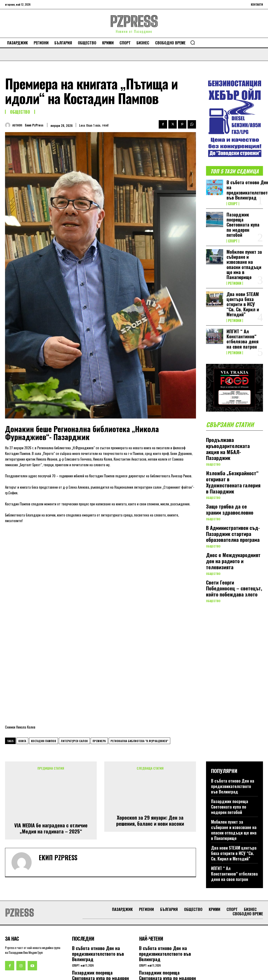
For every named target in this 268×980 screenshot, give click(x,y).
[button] (193, 42)
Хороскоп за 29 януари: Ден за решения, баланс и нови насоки (150, 756)
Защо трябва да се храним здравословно (230, 510)
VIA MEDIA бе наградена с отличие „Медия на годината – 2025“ (51, 764)
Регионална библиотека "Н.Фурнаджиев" (139, 677)
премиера (99, 677)
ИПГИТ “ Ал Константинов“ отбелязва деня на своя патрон (243, 339)
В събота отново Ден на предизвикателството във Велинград (233, 723)
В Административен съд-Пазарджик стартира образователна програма (233, 534)
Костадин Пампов (44, 677)
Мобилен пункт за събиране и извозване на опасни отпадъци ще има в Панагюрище (244, 264)
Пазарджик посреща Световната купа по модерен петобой (243, 225)
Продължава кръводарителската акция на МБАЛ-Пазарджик (228, 449)
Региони (235, 283)
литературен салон (74, 677)
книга (22, 677)
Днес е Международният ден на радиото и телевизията (233, 562)
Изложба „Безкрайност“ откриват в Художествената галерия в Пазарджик (233, 483)
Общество (20, 112)
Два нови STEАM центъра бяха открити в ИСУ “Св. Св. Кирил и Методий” (243, 304)
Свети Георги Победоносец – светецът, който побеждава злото (234, 589)
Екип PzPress (34, 125)
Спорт (233, 204)
